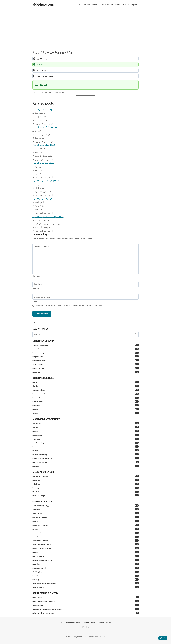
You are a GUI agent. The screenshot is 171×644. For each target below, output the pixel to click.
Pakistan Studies (90, 5)
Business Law (85, 435)
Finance (85, 450)
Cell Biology (85, 484)
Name (36, 289)
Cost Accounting (85, 443)
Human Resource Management (85, 458)
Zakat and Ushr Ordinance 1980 (85, 613)
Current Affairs (106, 5)
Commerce (85, 439)
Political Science (85, 556)
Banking (85, 431)
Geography (85, 405)
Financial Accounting (85, 454)
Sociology (85, 580)
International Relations (85, 541)
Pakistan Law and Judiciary (85, 548)
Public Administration (85, 462)
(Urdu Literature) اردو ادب (85, 506)
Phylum (85, 552)
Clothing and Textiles (85, 517)
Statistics (85, 466)
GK (79, 5)
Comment (37, 276)
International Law (85, 537)
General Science (85, 402)
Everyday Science (85, 356)
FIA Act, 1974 (85, 597)
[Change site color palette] (163, 638)
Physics (85, 409)
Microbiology (85, 492)
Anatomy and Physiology (85, 476)
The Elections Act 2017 (85, 605)
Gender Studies (85, 533)
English (134, 5)
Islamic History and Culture (85, 544)
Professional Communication (85, 560)
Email (36, 301)
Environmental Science (85, 394)
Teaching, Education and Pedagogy (85, 583)
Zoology (85, 413)
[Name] (85, 284)
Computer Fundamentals (85, 345)
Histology (85, 488)
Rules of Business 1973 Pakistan (85, 601)
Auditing (85, 427)
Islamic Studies (122, 5)
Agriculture (85, 509)
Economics (85, 447)
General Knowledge (85, 360)
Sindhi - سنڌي (85, 572)
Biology (85, 382)
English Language (85, 353)
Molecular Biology (85, 495)
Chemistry (85, 386)
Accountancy (85, 423)
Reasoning (85, 372)
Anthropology (85, 513)
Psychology (85, 564)
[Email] (85, 297)
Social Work (85, 576)
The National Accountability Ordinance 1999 (85, 609)
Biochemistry (85, 480)
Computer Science (85, 390)
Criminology (85, 521)
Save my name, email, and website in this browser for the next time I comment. (69, 305)
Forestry (85, 529)
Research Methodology (85, 568)
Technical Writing (85, 587)
